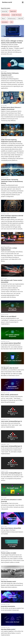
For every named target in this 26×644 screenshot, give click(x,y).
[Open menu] (23, 2)
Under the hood (16, 15)
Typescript (13, 11)
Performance (6, 15)
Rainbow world (7, 2)
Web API (21, 18)
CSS (11, 22)
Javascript (5, 11)
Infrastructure (12, 18)
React (3, 18)
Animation (5, 22)
